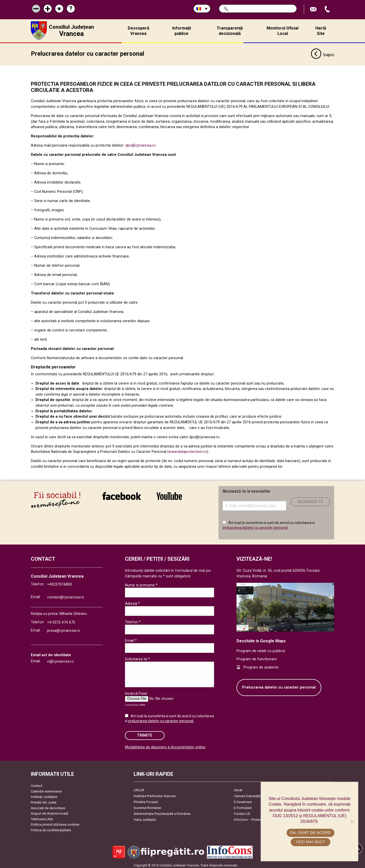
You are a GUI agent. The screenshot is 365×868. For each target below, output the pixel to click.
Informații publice (182, 31)
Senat (238, 788)
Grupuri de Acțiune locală (49, 812)
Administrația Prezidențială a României (162, 812)
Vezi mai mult (311, 842)
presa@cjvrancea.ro (64, 629)
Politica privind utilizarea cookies (55, 823)
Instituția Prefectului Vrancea (155, 794)
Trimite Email (314, 9)
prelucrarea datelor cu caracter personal (255, 526)
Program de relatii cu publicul (261, 649)
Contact (37, 784)
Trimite (145, 734)
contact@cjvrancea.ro (66, 595)
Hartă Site (321, 31)
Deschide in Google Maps (261, 639)
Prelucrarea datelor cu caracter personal (279, 686)
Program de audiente (261, 666)
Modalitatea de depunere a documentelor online (165, 745)
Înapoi (322, 53)
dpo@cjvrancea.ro (141, 144)
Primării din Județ (44, 801)
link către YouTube (169, 494)
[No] (352, 822)
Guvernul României (147, 806)
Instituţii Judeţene (44, 795)
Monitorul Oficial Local (282, 31)
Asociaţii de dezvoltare (48, 806)
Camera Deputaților (248, 794)
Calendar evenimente (46, 790)
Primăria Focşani (146, 800)
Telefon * (133, 620)
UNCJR (139, 788)
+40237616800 (60, 583)
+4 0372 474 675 (61, 621)
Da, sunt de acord (311, 833)
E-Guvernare (243, 800)
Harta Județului (145, 818)
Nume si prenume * (141, 583)
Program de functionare (257, 657)
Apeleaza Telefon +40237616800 (328, 9)
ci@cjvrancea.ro (60, 660)
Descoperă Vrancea (139, 31)
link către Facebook (122, 494)
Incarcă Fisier (136, 692)
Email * (131, 639)
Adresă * (132, 602)
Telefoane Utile (42, 817)
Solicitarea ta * (137, 657)
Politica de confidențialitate (51, 828)
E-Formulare (243, 806)
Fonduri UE (242, 812)
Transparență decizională (230, 31)
